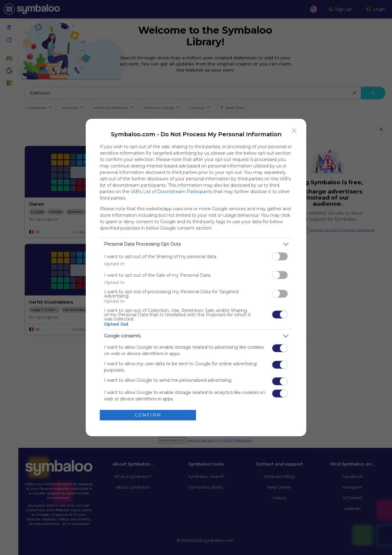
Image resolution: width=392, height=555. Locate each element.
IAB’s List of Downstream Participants (171, 192)
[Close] (294, 131)
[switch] (280, 256)
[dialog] (196, 278)
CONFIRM (148, 415)
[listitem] (196, 244)
